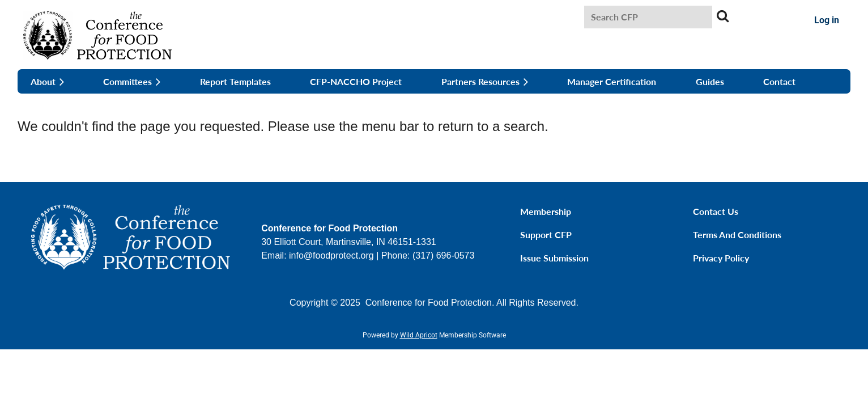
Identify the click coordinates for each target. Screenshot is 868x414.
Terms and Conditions (737, 235)
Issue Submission (554, 258)
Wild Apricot (419, 335)
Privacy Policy (721, 258)
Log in (827, 20)
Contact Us (716, 211)
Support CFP (546, 235)
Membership (546, 211)
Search (723, 16)
